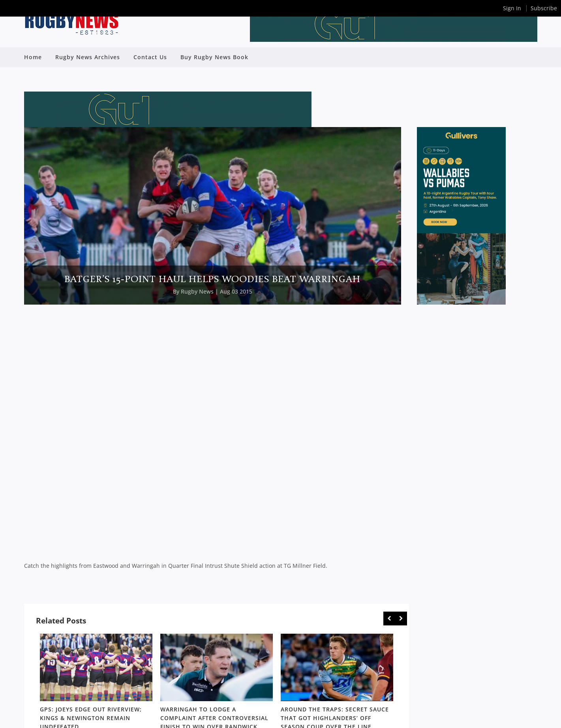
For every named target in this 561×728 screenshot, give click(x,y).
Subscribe (544, 8)
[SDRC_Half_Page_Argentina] (461, 302)
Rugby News (197, 291)
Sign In (512, 8)
